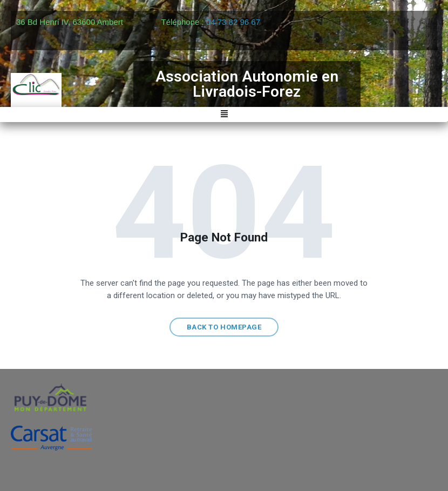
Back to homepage (224, 327)
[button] (224, 115)
